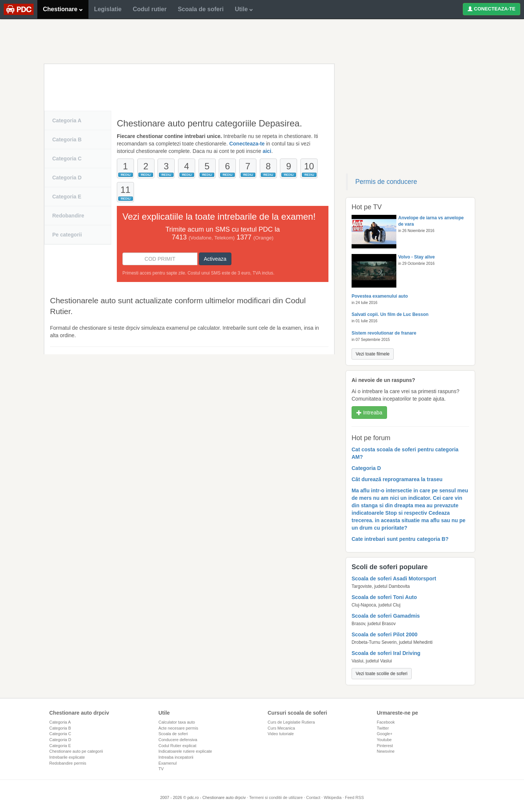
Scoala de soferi (201, 9)
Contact (313, 797)
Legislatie (108, 9)
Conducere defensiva (178, 740)
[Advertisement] (262, 41)
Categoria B (67, 139)
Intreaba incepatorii (176, 757)
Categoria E (67, 197)
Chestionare (63, 9)
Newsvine (386, 751)
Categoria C (67, 159)
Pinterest (385, 746)
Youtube (384, 740)
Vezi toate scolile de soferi (382, 674)
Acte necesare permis (178, 728)
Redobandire (68, 216)
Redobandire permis (68, 763)
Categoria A (67, 120)
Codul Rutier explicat (178, 746)
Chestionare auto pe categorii (76, 751)
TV (161, 769)
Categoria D (67, 178)
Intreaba (369, 413)
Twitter (383, 728)
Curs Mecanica (281, 728)
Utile (244, 9)
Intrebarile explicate (67, 757)
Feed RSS (354, 797)
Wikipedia (333, 797)
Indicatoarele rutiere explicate (185, 751)
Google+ (385, 734)
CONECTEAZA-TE (492, 9)
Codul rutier (150, 9)
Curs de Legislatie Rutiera (291, 722)
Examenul (168, 763)
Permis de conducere (386, 182)
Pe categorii (67, 235)
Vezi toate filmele (373, 354)
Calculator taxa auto (177, 722)
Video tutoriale (281, 734)
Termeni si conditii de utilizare (276, 797)
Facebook (386, 722)
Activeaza (215, 259)
